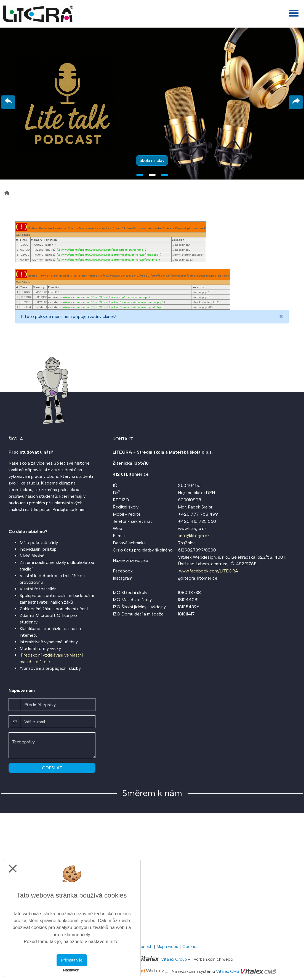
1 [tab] (140, 175)
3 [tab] (165, 175)
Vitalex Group (174, 959)
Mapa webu (167, 947)
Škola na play (152, 160)
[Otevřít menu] (294, 13)
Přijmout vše (72, 960)
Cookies (190, 947)
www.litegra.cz (192, 528)
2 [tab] (152, 175)
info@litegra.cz (194, 536)
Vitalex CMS (228, 972)
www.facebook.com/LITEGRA (209, 571)
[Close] (281, 317)
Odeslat (52, 768)
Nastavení (72, 970)
